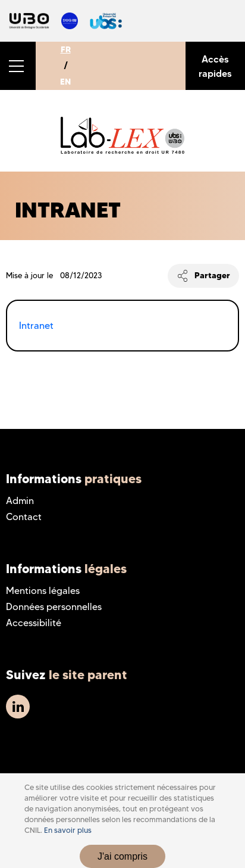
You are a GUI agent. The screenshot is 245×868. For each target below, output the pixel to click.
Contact (24, 517)
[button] (18, 66)
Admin (20, 501)
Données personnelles (54, 607)
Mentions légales (43, 591)
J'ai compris (122, 856)
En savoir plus (68, 830)
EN (65, 82)
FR (66, 49)
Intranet (36, 326)
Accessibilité (34, 623)
